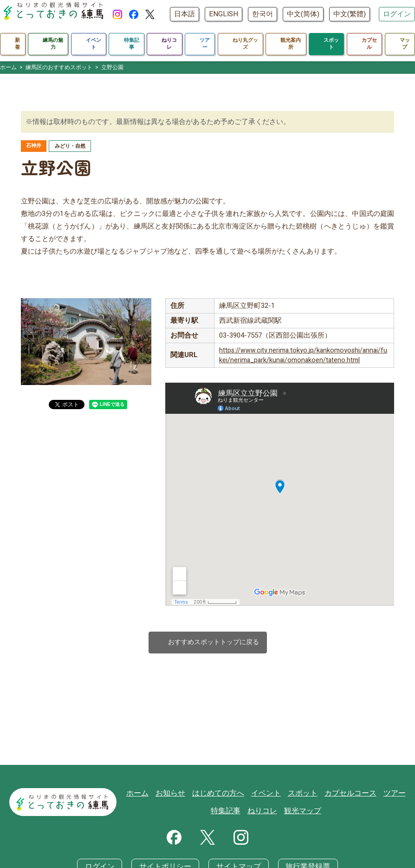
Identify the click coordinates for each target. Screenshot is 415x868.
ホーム (146, 796)
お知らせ (177, 796)
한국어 (306, 7)
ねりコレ (265, 813)
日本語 (228, 7)
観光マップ (303, 813)
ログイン (397, 21)
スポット (303, 796)
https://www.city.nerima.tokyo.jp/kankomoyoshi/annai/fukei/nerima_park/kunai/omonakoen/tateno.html (303, 356)
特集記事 (230, 813)
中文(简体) (346, 7)
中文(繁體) (393, 7)
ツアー (390, 796)
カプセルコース (348, 796)
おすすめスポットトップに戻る (208, 644)
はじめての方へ (223, 796)
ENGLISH (267, 7)
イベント (268, 796)
